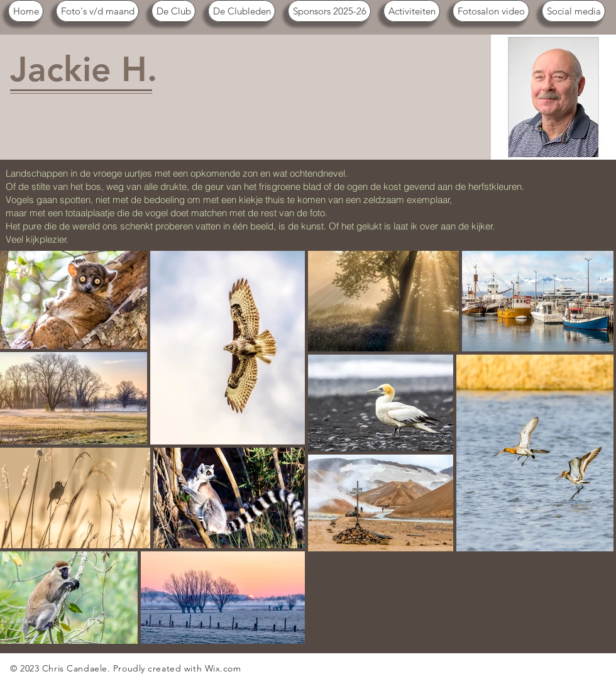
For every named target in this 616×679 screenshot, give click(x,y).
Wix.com (223, 668)
